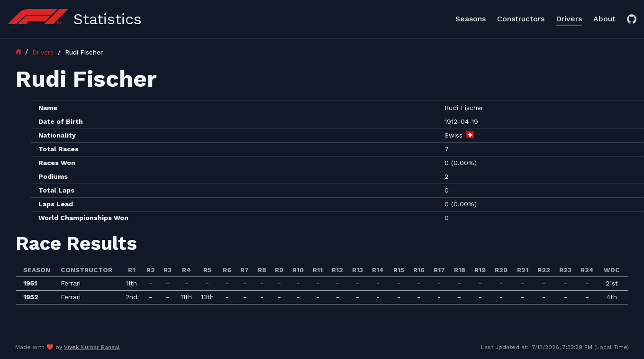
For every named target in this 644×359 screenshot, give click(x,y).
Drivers (569, 19)
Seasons (471, 19)
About (604, 19)
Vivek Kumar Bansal (92, 347)
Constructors (521, 19)
